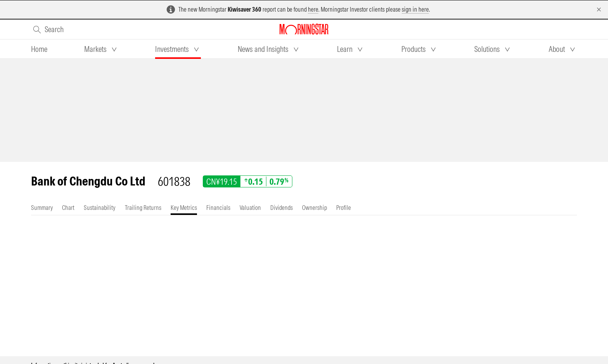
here (313, 9)
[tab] (39, 49)
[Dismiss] (599, 9)
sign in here (415, 9)
